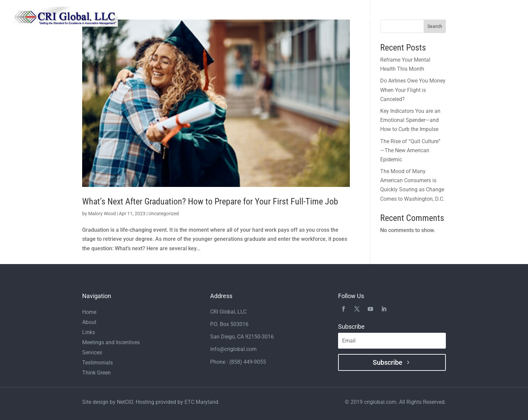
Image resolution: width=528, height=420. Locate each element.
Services (295, 17)
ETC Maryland (201, 402)
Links (461, 17)
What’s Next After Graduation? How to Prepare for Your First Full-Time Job (210, 201)
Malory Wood (102, 214)
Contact (506, 17)
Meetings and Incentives (381, 17)
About (270, 17)
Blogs (482, 17)
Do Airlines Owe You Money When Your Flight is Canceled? (413, 90)
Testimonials (328, 17)
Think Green (433, 17)
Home (248, 17)
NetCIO (125, 402)
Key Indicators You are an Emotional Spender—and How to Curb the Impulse (410, 120)
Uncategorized (164, 214)
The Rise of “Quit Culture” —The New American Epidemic (410, 150)
